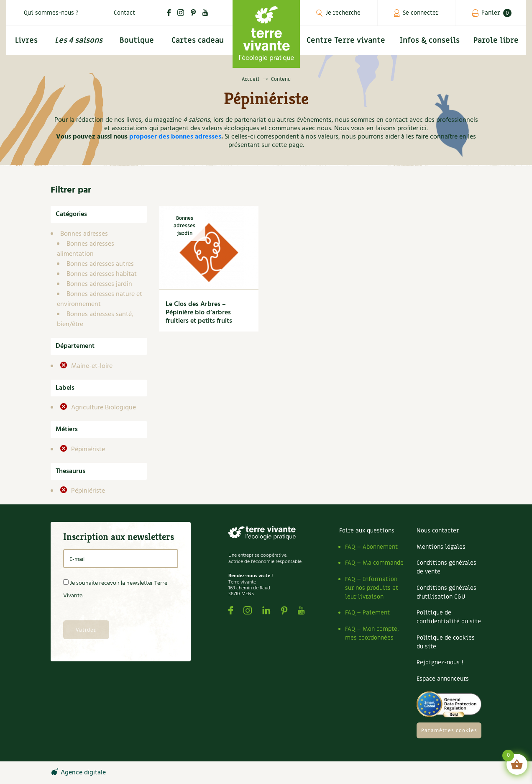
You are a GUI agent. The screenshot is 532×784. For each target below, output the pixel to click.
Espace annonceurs (443, 679)
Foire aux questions (367, 531)
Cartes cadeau (198, 40)
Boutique (137, 40)
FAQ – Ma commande (374, 563)
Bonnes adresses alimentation (86, 249)
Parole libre (496, 40)
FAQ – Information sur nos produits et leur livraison (372, 588)
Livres (26, 40)
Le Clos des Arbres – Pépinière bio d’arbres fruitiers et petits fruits (199, 313)
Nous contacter (438, 531)
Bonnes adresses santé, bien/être (95, 319)
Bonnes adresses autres (100, 264)
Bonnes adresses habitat (102, 274)
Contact (124, 13)
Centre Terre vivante (346, 40)
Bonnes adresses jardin (99, 284)
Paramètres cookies (449, 730)
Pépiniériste (87, 450)
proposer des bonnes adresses (175, 137)
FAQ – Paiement (367, 613)
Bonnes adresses (84, 234)
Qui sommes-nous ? (51, 13)
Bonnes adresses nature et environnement (100, 299)
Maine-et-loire (91, 366)
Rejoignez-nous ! (440, 662)
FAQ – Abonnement (371, 547)
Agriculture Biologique (103, 408)
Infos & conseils (430, 40)
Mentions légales (441, 547)
